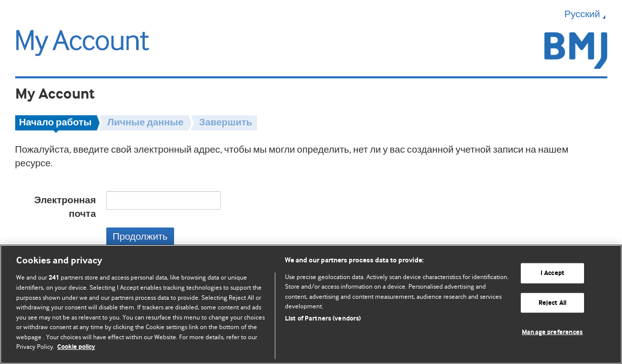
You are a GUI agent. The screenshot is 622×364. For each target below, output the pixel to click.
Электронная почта (65, 207)
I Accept (552, 273)
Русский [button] (586, 14)
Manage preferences (552, 332)
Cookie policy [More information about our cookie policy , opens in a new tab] (76, 347)
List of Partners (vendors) (323, 319)
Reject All (552, 303)
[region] (311, 304)
